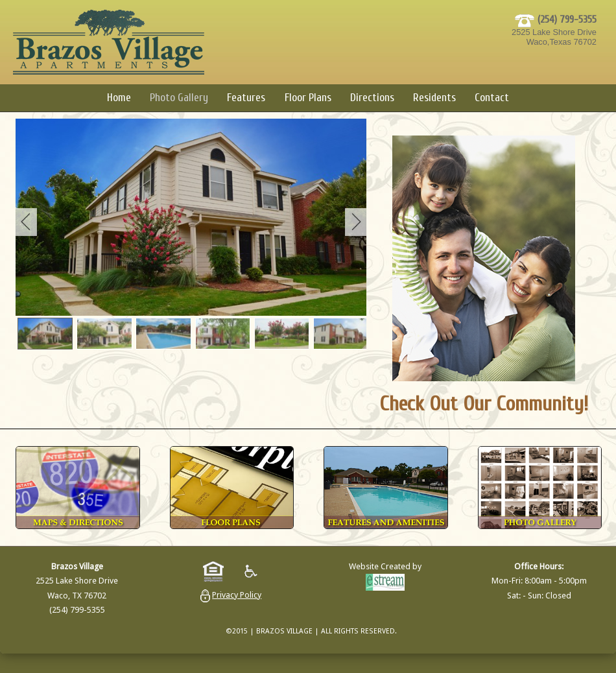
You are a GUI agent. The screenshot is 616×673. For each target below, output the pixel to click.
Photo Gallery (179, 98)
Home (119, 98)
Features (246, 98)
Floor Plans (308, 98)
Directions (372, 98)
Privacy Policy (237, 595)
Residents (434, 98)
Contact (492, 98)
